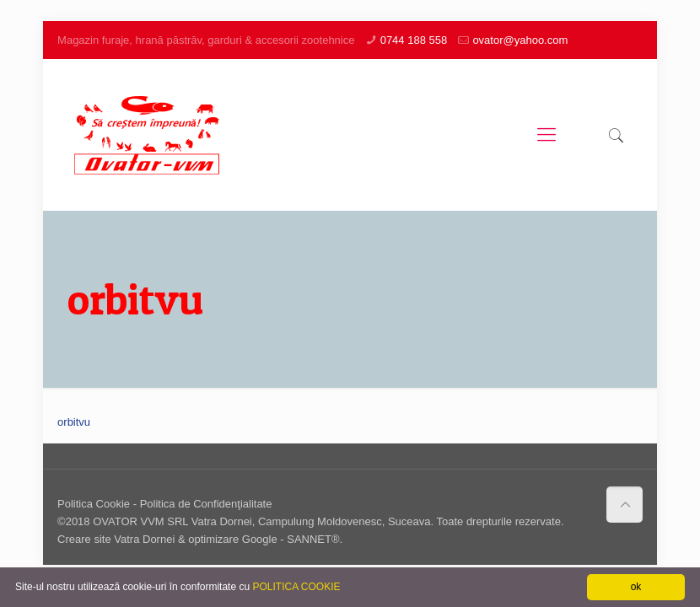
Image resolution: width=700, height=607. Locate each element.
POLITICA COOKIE (296, 587)
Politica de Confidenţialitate (206, 504)
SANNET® (313, 539)
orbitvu (74, 422)
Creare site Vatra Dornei (116, 539)
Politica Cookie (94, 504)
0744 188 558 (414, 40)
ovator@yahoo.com (520, 40)
